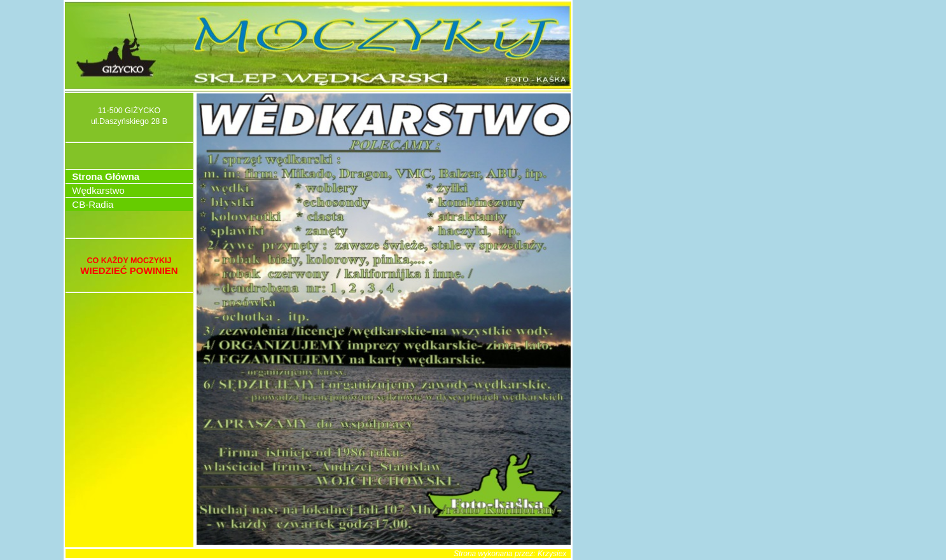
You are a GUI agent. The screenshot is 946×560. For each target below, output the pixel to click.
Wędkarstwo (96, 190)
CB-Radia (90, 204)
